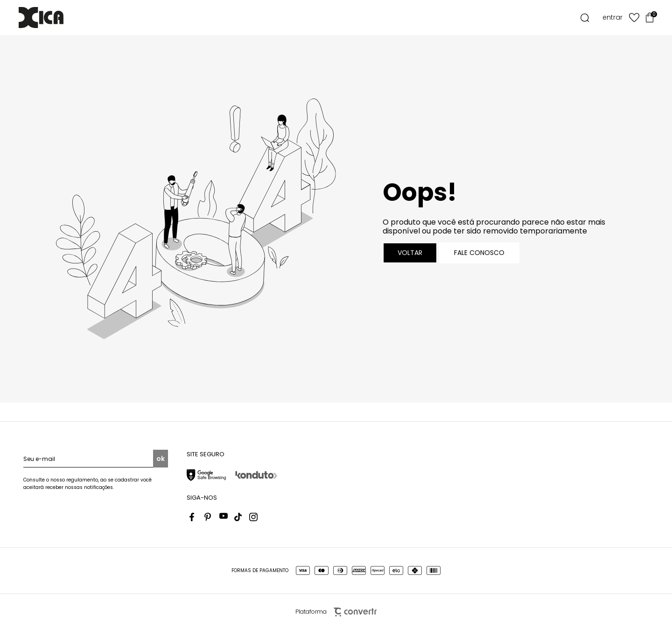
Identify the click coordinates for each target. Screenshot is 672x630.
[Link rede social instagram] (253, 517)
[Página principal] (55, 18)
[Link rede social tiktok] (238, 517)
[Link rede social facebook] (194, 517)
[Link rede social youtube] (224, 517)
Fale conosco (479, 253)
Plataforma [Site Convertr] (336, 612)
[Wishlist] (634, 18)
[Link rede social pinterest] (209, 517)
